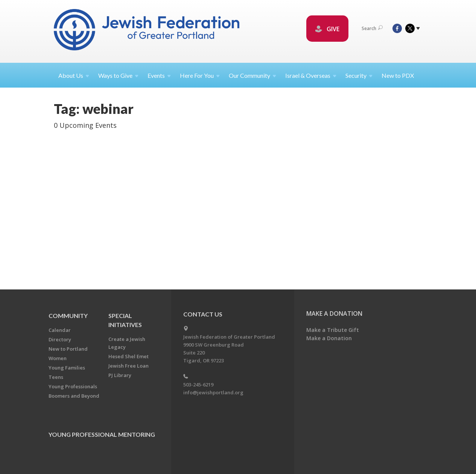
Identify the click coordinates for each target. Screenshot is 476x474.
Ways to (118, 75)
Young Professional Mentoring (102, 434)
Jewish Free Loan (129, 366)
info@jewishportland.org (213, 392)
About (74, 75)
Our (252, 75)
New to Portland (68, 349)
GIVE (327, 29)
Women (58, 358)
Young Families (67, 368)
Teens (56, 377)
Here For (200, 75)
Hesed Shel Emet (129, 356)
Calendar (60, 330)
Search (372, 28)
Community (68, 316)
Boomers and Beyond (74, 396)
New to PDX (398, 75)
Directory (60, 339)
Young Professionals (73, 386)
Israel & (311, 75)
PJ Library (120, 375)
